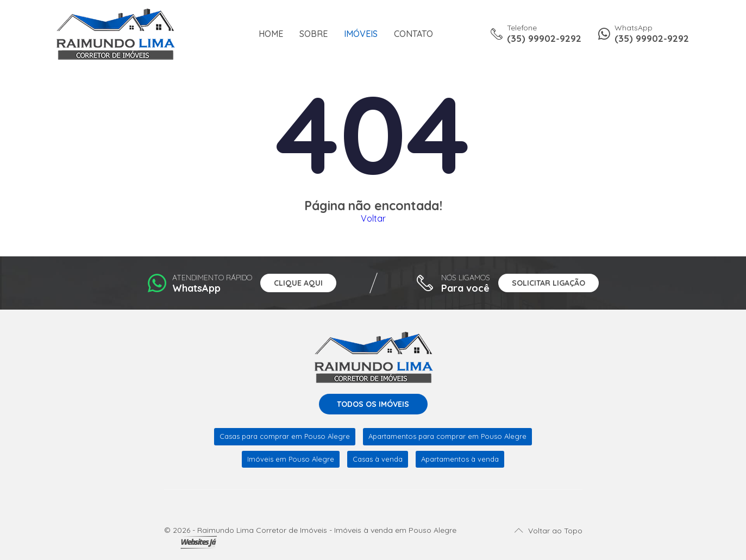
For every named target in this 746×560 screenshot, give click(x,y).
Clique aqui (298, 283)
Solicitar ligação (548, 283)
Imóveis (361, 34)
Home (271, 34)
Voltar (373, 218)
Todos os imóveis (373, 404)
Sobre (314, 34)
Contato (413, 34)
